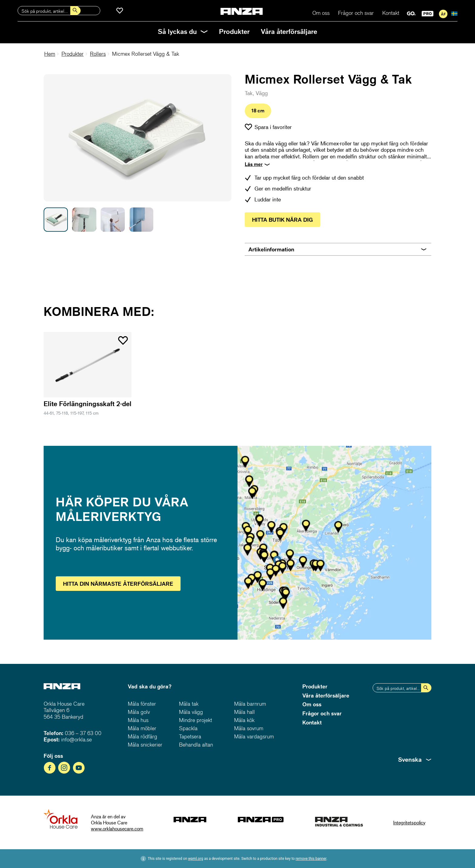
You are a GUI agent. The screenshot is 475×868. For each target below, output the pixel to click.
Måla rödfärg (143, 736)
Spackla (188, 728)
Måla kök (244, 720)
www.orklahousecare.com (117, 828)
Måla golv (139, 712)
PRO (428, 14)
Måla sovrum (249, 728)
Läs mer (254, 164)
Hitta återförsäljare (118, 584)
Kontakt (391, 13)
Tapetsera (190, 736)
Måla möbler (142, 728)
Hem (50, 54)
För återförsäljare (443, 14)
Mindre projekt (196, 720)
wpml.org (196, 859)
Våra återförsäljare (289, 31)
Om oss (321, 13)
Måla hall (244, 712)
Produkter (234, 31)
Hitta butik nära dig (282, 220)
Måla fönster (142, 704)
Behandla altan (196, 745)
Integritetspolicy (409, 822)
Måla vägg (191, 712)
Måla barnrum (250, 704)
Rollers (98, 54)
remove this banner (311, 859)
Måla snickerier (145, 745)
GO (411, 14)
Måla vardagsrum (254, 736)
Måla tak (189, 704)
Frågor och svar (356, 13)
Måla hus (138, 720)
